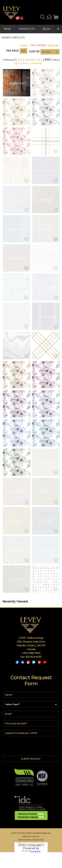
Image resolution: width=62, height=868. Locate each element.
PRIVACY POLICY (31, 836)
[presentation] (31, 745)
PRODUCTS (27, 29)
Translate (31, 851)
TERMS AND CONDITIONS (31, 840)
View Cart (53, 45)
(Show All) (36, 63)
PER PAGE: (13, 51)
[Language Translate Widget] (31, 845)
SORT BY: (34, 52)
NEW (7, 29)
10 (19, 63)
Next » (26, 63)
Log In (24, 45)
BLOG (47, 29)
